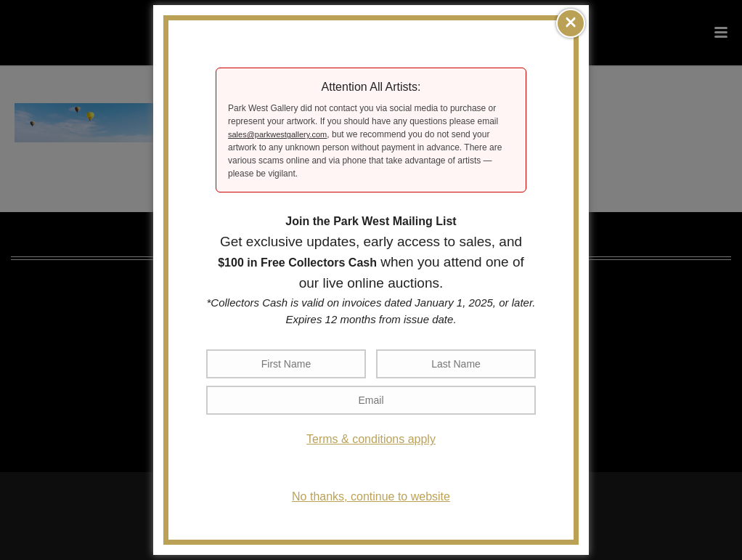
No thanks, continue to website (371, 496)
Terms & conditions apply (371, 439)
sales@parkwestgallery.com (277, 134)
